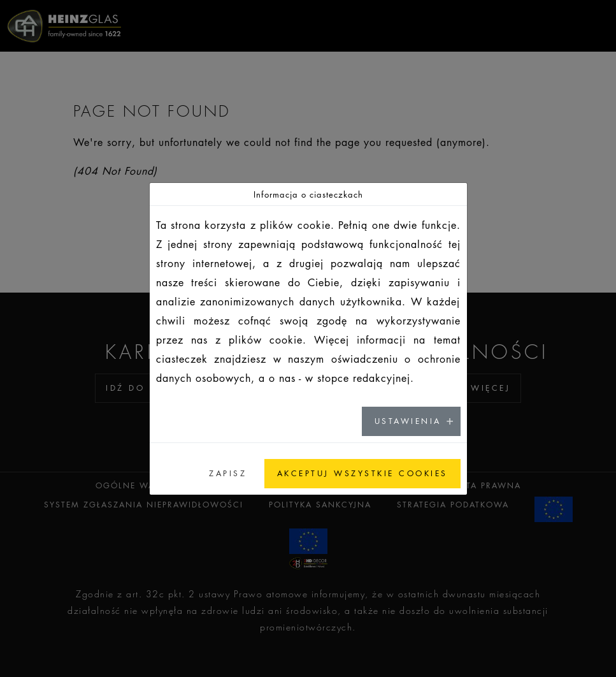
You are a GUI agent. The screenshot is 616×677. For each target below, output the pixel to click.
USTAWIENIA (408, 421)
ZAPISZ (228, 473)
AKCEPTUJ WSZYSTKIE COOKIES (362, 473)
